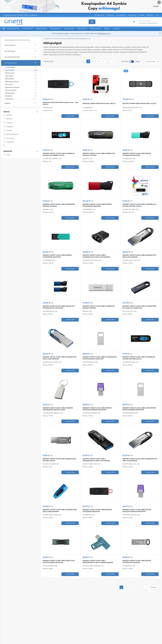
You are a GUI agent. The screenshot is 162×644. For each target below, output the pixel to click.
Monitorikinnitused (21, 87)
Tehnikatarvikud (23, 63)
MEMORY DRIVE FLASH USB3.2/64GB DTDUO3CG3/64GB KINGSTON (137, 511)
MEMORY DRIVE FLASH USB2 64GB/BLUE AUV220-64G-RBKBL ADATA (59, 154)
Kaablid (23, 103)
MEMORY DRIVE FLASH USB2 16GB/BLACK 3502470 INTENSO (99, 154)
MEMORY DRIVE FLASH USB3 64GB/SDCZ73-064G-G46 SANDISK (140, 256)
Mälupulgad (21, 70)
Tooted (56, 39)
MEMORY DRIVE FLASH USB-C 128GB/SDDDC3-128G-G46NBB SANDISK (98, 561)
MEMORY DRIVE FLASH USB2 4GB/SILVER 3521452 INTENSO (99, 307)
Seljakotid (21, 96)
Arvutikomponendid (23, 57)
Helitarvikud (21, 73)
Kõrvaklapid (21, 79)
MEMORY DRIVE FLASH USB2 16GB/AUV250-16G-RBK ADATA (60, 460)
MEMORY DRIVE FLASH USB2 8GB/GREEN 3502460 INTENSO (59, 205)
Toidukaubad (69, 29)
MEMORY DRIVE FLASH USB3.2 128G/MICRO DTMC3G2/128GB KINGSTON (139, 409)
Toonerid (116, 29)
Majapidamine (55, 29)
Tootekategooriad (11, 29)
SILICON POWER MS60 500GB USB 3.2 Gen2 (139, 103)
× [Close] (159, 2)
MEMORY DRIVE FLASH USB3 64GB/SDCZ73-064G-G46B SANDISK (60, 358)
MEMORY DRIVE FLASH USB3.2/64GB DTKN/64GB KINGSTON (137, 561)
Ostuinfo (150, 15)
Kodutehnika (82, 29)
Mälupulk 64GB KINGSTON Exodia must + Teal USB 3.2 (60, 103)
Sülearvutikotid (21, 90)
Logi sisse (142, 23)
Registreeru (153, 23)
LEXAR (9, 130)
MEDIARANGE (12, 134)
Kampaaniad (100, 15)
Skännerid (21, 84)
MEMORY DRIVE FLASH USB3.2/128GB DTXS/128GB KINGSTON (57, 256)
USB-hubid (21, 76)
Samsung (10, 138)
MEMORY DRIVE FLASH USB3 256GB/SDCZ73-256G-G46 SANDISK (140, 460)
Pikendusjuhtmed (21, 82)
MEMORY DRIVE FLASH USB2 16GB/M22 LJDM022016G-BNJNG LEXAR (58, 409)
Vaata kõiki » (21, 99)
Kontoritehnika (96, 29)
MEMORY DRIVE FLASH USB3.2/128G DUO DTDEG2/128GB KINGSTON (59, 561)
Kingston (10, 127)
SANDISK (10, 142)
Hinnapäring (121, 15)
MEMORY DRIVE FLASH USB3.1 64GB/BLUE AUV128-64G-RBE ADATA (139, 358)
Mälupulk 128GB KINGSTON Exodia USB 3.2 (99, 103)
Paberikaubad (41, 29)
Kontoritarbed (28, 29)
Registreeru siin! (104, 33)
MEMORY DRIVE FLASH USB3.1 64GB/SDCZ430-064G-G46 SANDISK (96, 256)
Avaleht (47, 39)
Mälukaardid (21, 93)
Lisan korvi (70, 116)
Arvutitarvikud (23, 51)
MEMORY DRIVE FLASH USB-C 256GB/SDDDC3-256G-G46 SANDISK (96, 460)
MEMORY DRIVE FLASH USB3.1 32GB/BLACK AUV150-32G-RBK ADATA (139, 205)
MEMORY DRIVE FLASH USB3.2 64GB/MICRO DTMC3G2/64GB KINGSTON (100, 358)
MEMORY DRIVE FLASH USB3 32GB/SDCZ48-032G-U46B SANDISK (60, 511)
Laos (8, 155)
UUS (126, 71)
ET (157, 15)
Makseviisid (132, 15)
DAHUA (9, 119)
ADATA (9, 115)
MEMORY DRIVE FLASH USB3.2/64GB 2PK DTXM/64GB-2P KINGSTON (59, 307)
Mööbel (107, 29)
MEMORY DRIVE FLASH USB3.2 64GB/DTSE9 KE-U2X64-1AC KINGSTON (139, 307)
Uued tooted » (21, 67)
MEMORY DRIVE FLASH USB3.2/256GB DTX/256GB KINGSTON (97, 511)
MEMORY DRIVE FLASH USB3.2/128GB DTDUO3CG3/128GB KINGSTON (97, 409)
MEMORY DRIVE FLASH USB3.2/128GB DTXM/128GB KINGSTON (97, 205)
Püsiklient (110, 15)
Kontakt (142, 15)
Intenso (9, 123)
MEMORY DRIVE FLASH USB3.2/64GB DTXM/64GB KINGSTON (137, 154)
